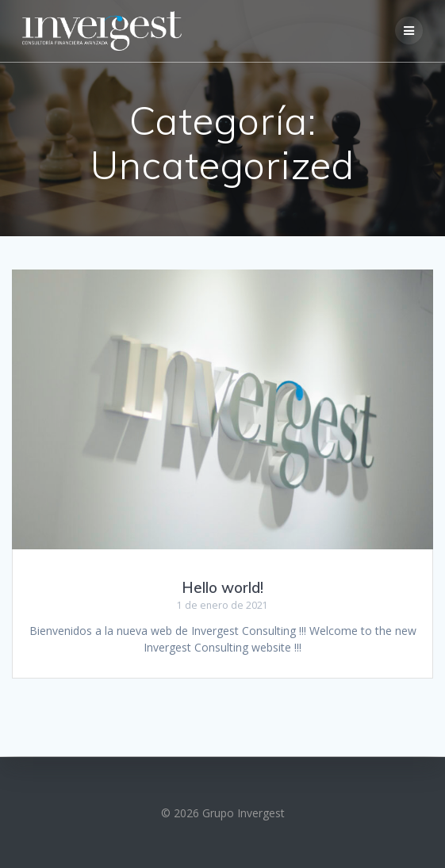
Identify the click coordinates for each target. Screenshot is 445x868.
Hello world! (222, 588)
